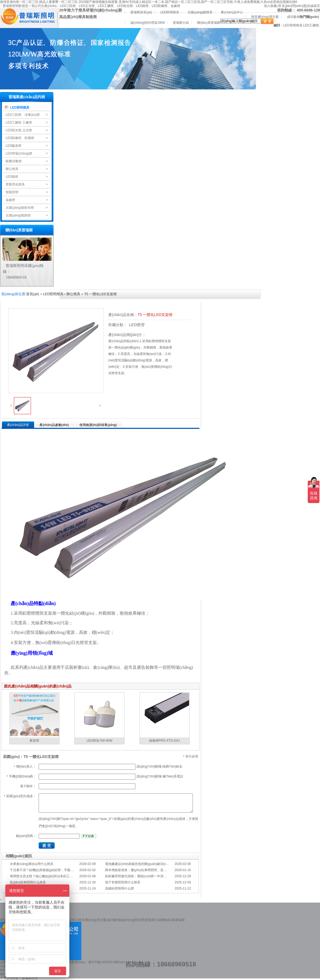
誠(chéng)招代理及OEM (147, 23)
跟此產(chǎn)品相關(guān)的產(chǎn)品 (38, 686)
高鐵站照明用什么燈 (119, 888)
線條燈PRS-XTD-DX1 (165, 741)
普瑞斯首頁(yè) (141, 12)
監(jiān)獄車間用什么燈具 (28, 882)
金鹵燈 (175, 6)
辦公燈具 (12, 169)
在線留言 (314, 6)
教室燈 (34, 741)
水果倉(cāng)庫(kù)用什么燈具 (32, 864)
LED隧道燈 (13, 146)
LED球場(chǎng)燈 (19, 153)
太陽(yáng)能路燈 (18, 215)
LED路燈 (142, 6)
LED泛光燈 (87, 6)
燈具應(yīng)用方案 (265, 17)
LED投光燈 (125, 6)
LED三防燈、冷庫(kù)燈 (23, 115)
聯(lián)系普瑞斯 (209, 23)
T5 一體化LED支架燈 (101, 294)
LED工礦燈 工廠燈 (19, 122)
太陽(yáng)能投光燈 (20, 208)
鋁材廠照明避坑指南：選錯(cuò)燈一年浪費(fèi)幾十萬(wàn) (147, 876)
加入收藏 (270, 6)
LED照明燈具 (170, 12)
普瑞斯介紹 (181, 23)
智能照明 (12, 192)
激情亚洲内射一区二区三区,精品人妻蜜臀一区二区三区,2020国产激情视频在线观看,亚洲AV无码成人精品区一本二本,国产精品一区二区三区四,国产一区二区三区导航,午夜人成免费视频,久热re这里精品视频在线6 (149, 2)
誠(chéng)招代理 (132, 920)
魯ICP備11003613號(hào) (107, 962)
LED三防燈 (68, 6)
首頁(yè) (33, 294)
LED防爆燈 (160, 6)
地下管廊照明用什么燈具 (123, 882)
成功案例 (293, 17)
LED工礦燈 (106, 6)
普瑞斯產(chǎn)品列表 (27, 97)
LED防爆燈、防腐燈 (20, 138)
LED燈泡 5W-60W (99, 741)
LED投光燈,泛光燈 (19, 130)
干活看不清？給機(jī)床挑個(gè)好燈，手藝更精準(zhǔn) (50, 870)
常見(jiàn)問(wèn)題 (292, 6)
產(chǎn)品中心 (232, 12)
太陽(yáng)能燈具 (200, 12)
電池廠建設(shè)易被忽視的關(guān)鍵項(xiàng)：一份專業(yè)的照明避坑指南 (161, 864)
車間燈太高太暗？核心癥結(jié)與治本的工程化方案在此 (49, 876)
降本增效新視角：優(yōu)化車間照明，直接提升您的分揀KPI (148, 870)
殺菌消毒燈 (14, 161)
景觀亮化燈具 (15, 184)
